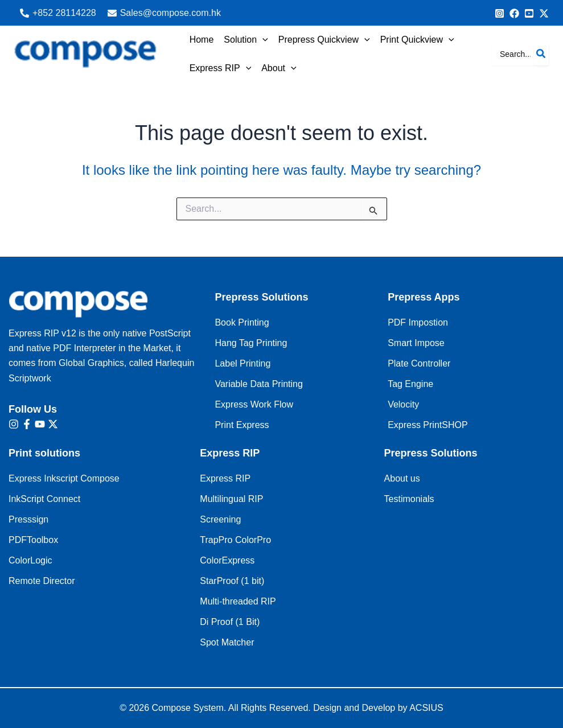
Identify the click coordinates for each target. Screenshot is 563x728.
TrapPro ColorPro (235, 540)
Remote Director (42, 581)
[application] (261, 40)
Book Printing (242, 322)
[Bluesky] (544, 13)
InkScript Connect (44, 499)
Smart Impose (416, 343)
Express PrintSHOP (428, 425)
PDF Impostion (418, 322)
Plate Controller (419, 363)
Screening (220, 519)
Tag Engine (410, 384)
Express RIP (225, 478)
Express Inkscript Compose (64, 478)
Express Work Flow (254, 404)
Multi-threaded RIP (238, 601)
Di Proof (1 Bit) (230, 622)
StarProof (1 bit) (232, 581)
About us (402, 478)
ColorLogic (30, 560)
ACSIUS (426, 708)
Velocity (403, 404)
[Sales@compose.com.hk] (164, 13)
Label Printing (243, 363)
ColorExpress (227, 560)
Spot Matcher (227, 642)
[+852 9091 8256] (500, 13)
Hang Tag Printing (251, 343)
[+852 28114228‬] (58, 13)
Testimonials (409, 499)
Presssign (28, 519)
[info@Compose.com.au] (514, 13)
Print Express (242, 425)
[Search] (541, 54)
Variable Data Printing (258, 384)
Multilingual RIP (231, 499)
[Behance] (529, 13)
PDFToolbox (33, 540)
